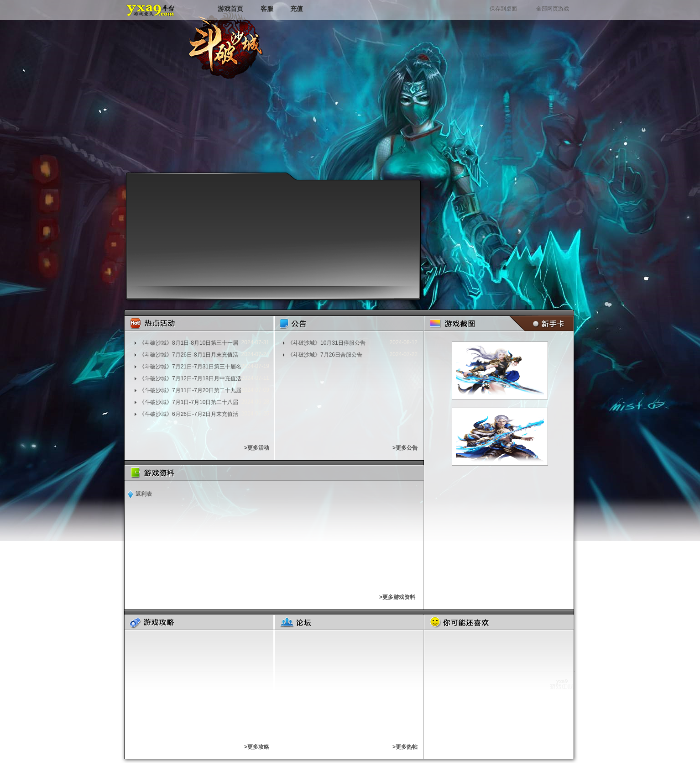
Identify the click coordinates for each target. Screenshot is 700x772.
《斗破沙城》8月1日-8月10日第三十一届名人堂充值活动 (189, 343)
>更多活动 (257, 448)
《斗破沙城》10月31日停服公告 (326, 343)
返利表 (144, 494)
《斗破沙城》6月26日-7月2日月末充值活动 (189, 414)
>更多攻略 (257, 747)
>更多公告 (405, 448)
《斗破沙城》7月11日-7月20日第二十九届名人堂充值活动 (190, 390)
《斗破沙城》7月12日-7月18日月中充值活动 (190, 378)
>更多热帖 (405, 747)
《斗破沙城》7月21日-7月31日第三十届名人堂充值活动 (190, 367)
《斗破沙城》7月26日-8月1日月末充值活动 (189, 355)
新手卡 (540, 323)
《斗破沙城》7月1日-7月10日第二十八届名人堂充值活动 (189, 402)
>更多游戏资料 (397, 597)
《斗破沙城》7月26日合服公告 (325, 355)
